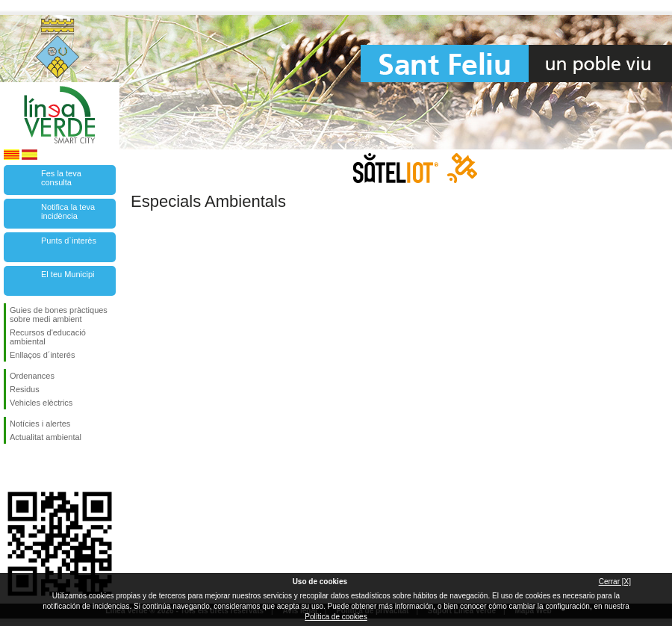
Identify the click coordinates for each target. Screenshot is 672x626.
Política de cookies (336, 617)
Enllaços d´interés (42, 355)
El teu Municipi (68, 274)
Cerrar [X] (615, 582)
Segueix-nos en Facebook (13, 468)
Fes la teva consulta (61, 178)
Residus (25, 389)
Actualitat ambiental (46, 437)
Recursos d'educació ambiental (48, 337)
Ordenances (32, 376)
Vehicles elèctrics (41, 403)
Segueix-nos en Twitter (37, 468)
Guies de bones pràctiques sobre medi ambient (59, 314)
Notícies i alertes (40, 424)
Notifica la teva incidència (68, 211)
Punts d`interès (69, 241)
